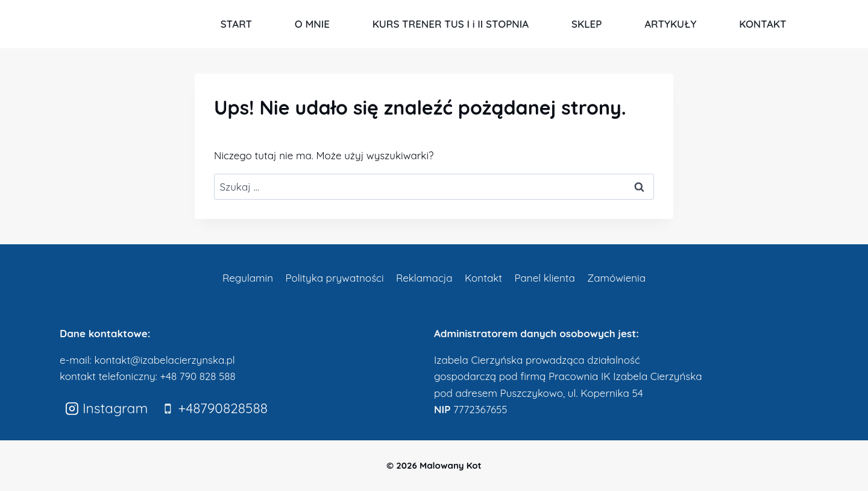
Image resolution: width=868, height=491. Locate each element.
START (236, 24)
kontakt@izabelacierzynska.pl (164, 360)
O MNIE (312, 24)
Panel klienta (544, 278)
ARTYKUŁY (670, 24)
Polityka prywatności (334, 278)
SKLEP (587, 24)
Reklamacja (424, 278)
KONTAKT (763, 24)
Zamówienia (616, 278)
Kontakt (483, 278)
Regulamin (248, 278)
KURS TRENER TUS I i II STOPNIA (451, 24)
